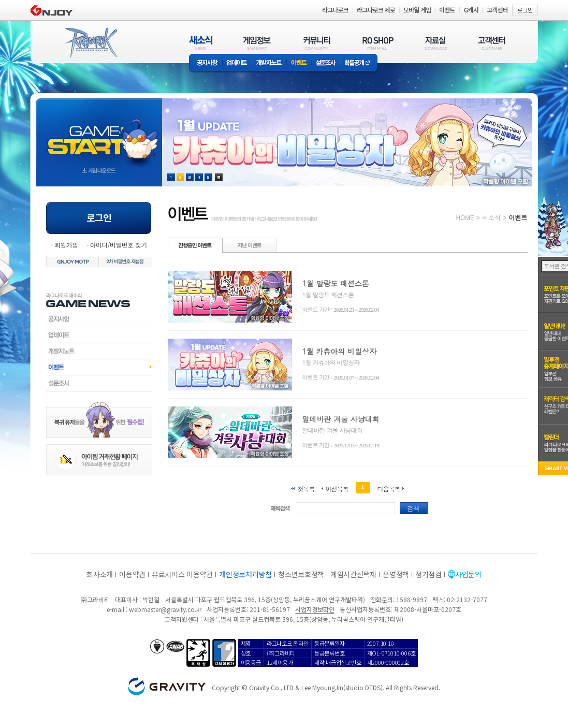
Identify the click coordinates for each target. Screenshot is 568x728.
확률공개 (359, 63)
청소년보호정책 (301, 574)
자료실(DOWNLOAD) (435, 43)
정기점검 (428, 574)
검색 (414, 508)
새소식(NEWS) (201, 43)
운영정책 (396, 574)
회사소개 (100, 574)
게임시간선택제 (353, 574)
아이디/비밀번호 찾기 (118, 245)
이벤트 (299, 63)
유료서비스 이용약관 (182, 574)
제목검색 (280, 508)
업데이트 (237, 63)
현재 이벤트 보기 (219, 177)
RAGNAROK (91, 43)
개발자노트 (269, 63)
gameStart (99, 133)
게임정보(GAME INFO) (257, 43)
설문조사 (326, 63)
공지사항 (206, 63)
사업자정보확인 (315, 609)
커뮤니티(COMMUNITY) (317, 43)
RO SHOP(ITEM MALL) (378, 43)
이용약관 (132, 574)
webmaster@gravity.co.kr (165, 609)
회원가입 (66, 245)
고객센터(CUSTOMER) (492, 43)
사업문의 (468, 574)
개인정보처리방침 (245, 574)
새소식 (491, 217)
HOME (465, 217)
